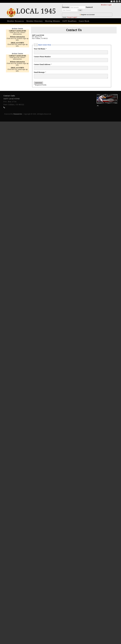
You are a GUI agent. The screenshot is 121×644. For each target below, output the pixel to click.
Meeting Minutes (53, 21)
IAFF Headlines (69, 21)
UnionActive (18, 115)
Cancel (65, 17)
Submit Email (39, 84)
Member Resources (16, 21)
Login (81, 10)
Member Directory (34, 21)
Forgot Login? (73, 17)
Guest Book (84, 21)
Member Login (107, 5)
